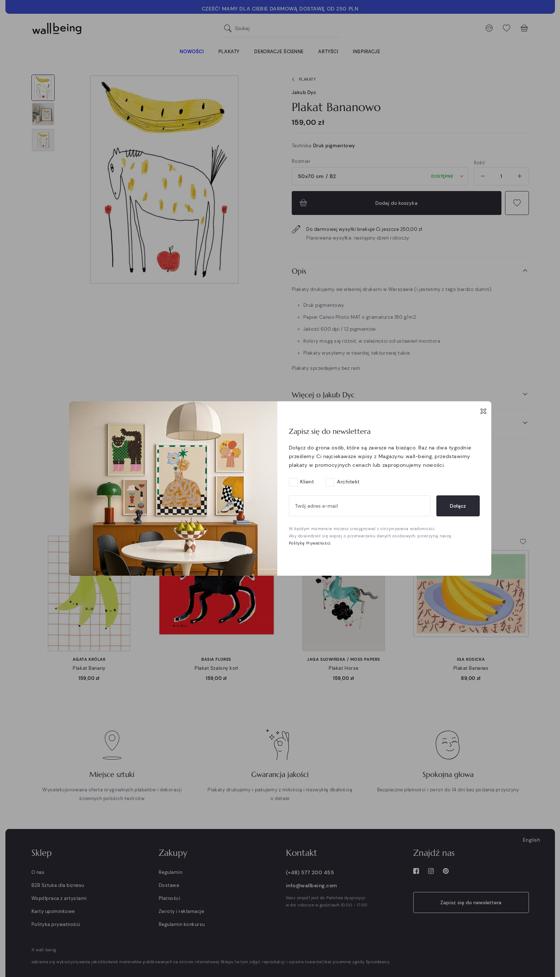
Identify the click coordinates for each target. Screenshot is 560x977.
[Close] (483, 411)
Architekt (348, 482)
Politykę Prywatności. (310, 543)
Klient (307, 482)
